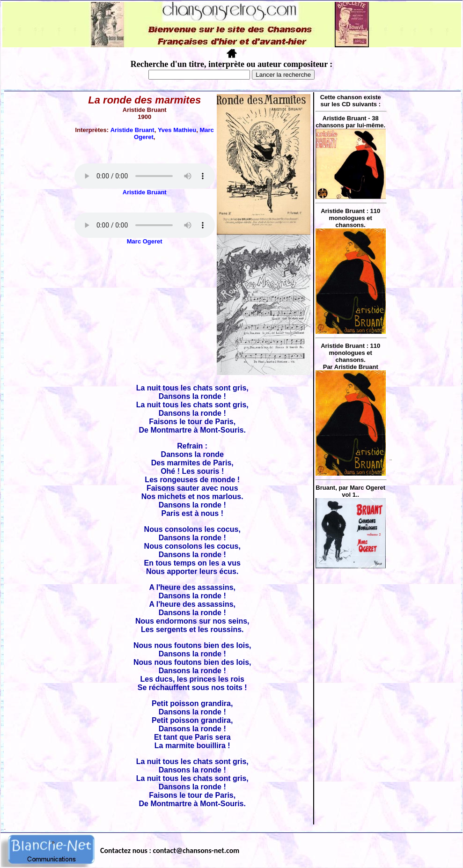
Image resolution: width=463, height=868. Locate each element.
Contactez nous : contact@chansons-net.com (170, 850)
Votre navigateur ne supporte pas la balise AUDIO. (145, 176)
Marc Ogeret (145, 241)
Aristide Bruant (132, 130)
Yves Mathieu (177, 130)
